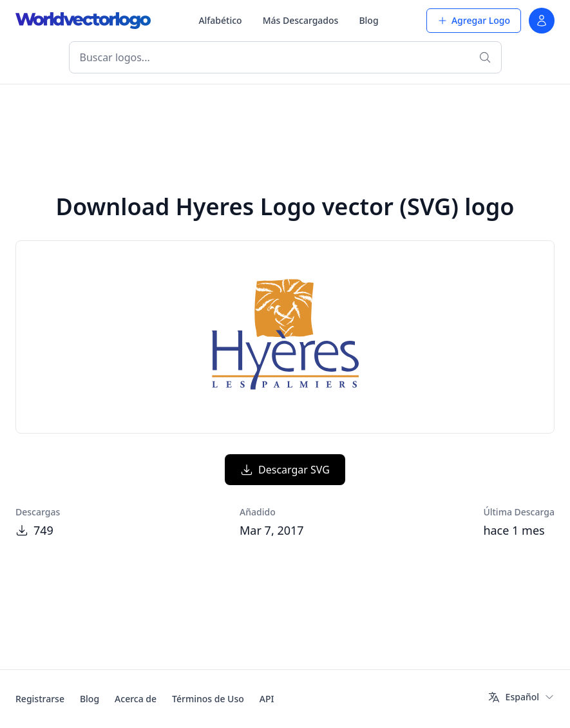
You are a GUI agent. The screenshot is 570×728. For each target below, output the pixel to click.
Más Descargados (301, 20)
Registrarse (40, 699)
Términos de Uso (208, 699)
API (267, 699)
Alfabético (220, 20)
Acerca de (136, 699)
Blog (368, 20)
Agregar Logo (474, 20)
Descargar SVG (285, 470)
